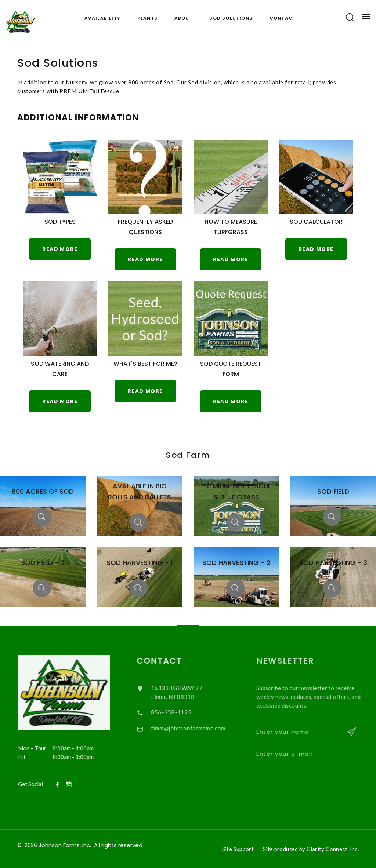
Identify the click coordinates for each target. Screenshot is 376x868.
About (184, 18)
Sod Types (60, 222)
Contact (283, 18)
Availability (102, 18)
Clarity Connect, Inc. (333, 849)
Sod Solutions (231, 18)
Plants (147, 18)
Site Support (238, 849)
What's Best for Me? (145, 364)
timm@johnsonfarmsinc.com (195, 728)
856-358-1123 (178, 712)
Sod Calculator (316, 222)
